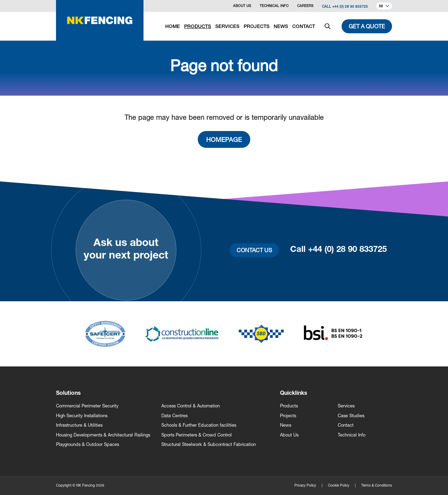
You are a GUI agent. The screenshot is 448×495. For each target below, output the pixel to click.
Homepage (224, 139)
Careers (305, 6)
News (286, 425)
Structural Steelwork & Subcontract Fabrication (209, 444)
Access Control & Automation (191, 406)
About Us (242, 6)
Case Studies (351, 416)
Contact (346, 425)
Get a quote (367, 26)
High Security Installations (82, 416)
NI (384, 6)
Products (289, 406)
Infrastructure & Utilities (79, 425)
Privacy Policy (305, 485)
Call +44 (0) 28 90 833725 (345, 6)
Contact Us (254, 250)
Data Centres (174, 416)
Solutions (68, 394)
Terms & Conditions (377, 485)
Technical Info (274, 6)
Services (346, 406)
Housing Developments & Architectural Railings (103, 435)
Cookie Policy (339, 485)
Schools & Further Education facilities (199, 425)
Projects (288, 416)
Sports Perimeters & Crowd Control (197, 435)
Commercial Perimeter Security (87, 406)
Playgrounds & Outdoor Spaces (87, 444)
